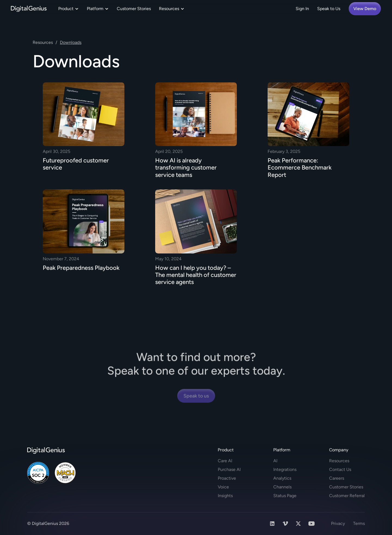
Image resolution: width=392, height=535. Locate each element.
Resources (43, 42)
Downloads (71, 42)
